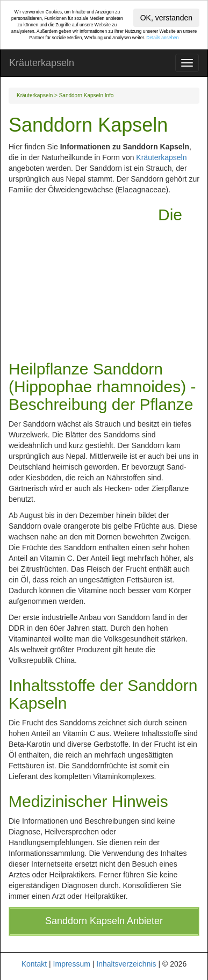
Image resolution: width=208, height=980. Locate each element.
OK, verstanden (166, 18)
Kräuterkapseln (42, 63)
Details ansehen (162, 38)
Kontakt (34, 964)
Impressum (72, 964)
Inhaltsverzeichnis (126, 964)
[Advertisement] (83, 275)
